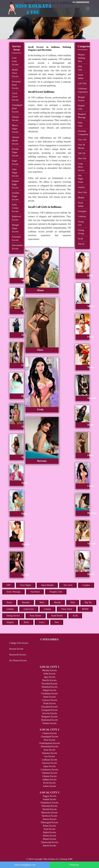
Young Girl (81, 223)
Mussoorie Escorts (49, 813)
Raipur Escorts (50, 826)
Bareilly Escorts (49, 680)
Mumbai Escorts (49, 670)
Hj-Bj (75, 616)
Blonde (57, 602)
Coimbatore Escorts (50, 770)
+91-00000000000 (80, 2)
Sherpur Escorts (15, 119)
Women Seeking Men (81, 58)
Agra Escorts (50, 677)
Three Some (67, 609)
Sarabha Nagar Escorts (16, 196)
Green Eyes (29, 609)
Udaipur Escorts (50, 776)
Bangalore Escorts (49, 717)
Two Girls (68, 585)
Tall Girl (82, 153)
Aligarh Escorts (49, 690)
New (57, 622)
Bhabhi (81, 198)
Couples (86, 585)
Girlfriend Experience (83, 90)
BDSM (85, 609)
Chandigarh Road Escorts (17, 108)
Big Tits (88, 602)
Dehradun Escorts (49, 806)
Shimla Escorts (49, 836)
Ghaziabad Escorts (50, 707)
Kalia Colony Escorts (15, 208)
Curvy (42, 622)
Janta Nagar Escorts (15, 173)
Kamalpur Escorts (16, 238)
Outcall (81, 244)
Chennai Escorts (49, 733)
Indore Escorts (49, 786)
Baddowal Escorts (16, 218)
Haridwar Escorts (49, 816)
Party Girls (80, 124)
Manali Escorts (49, 839)
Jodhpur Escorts (49, 780)
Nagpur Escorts (50, 796)
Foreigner (82, 211)
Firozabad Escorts (50, 684)
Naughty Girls (56, 592)
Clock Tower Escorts (15, 97)
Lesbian (10, 609)
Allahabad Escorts (49, 687)
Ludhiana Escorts (49, 760)
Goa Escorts (49, 756)
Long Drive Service (81, 167)
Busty (26, 622)
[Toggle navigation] (88, 8)
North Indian (81, 204)
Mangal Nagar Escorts (15, 228)
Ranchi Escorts (49, 846)
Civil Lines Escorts (15, 61)
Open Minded (47, 585)
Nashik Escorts (49, 799)
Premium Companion (83, 133)
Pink (73, 602)
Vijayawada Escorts (50, 842)
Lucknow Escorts (49, 700)
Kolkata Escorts (49, 723)
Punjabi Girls (81, 107)
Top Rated (35, 592)
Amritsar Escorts (49, 763)
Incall (80, 239)
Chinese (48, 609)
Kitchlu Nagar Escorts (15, 152)
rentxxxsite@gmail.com (25, 865)
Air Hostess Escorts (18, 660)
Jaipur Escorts (50, 766)
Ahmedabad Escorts (49, 747)
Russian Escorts (16, 649)
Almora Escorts (49, 819)
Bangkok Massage (82, 116)
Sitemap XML (67, 859)
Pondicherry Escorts (49, 803)
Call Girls (82, 83)
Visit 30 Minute (81, 146)
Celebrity (82, 216)
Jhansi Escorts (49, 697)
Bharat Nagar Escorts (15, 129)
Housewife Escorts (18, 655)
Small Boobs (57, 616)
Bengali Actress (81, 99)
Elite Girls (80, 68)
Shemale (26, 602)
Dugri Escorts (15, 162)
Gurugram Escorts (49, 710)
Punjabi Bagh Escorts (15, 184)
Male (42, 602)
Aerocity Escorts (49, 713)
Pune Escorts (50, 740)
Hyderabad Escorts (49, 720)
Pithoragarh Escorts (49, 822)
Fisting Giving (81, 232)
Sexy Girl (82, 140)
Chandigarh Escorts (49, 737)
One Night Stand (80, 179)
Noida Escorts (50, 703)
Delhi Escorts (49, 674)
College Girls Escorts (19, 643)
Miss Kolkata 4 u (51, 859)
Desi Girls (82, 192)
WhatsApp (74, 865)
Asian (9, 602)
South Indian (81, 77)
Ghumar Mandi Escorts (16, 141)
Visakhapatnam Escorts (50, 743)
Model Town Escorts (15, 73)
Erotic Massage (13, 592)
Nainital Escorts (49, 809)
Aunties (81, 187)
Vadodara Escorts (49, 753)
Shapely (10, 622)
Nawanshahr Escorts (17, 247)
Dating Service (13, 616)
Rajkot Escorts (49, 832)
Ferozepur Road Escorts (16, 85)
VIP (8, 585)
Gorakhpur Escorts (49, 694)
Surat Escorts (49, 750)
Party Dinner (36, 616)
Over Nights (26, 585)
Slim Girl (82, 158)
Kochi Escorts (50, 783)
